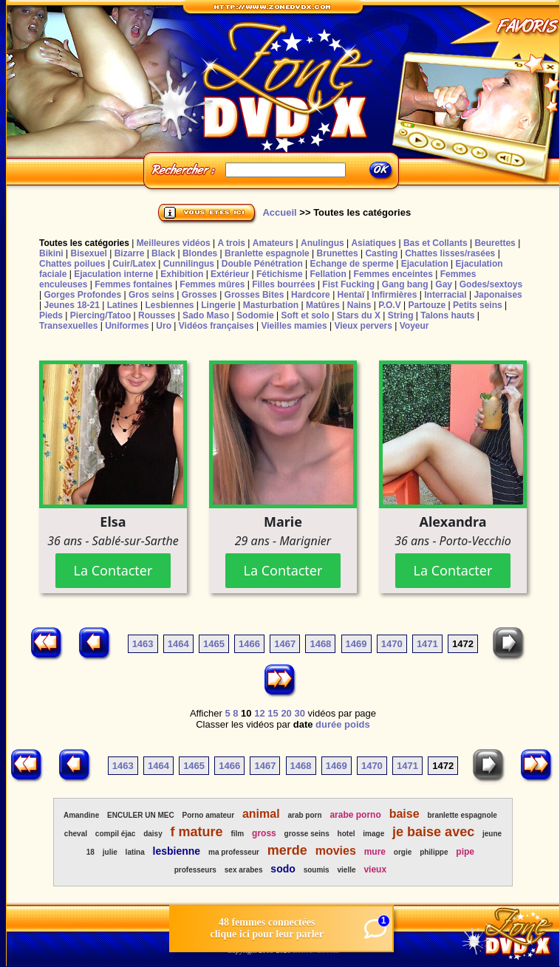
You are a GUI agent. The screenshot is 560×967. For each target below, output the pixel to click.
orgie (403, 852)
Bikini (51, 253)
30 (299, 713)
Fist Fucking (348, 284)
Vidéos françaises (216, 326)
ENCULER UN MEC (141, 815)
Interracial (445, 295)
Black (163, 253)
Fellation (328, 274)
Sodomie (255, 315)
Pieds (51, 315)
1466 (249, 644)
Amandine (81, 815)
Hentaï (351, 295)
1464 (178, 644)
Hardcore (311, 295)
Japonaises (498, 295)
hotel (346, 834)
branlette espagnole (462, 815)
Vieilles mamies (294, 326)
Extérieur (230, 274)
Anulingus (322, 243)
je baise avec (433, 832)
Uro (164, 326)
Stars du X (359, 315)
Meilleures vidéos (174, 243)
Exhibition (182, 274)
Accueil (279, 212)
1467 (285, 644)
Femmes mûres (212, 284)
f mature (197, 832)
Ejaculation (425, 264)
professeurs (195, 870)
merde (287, 850)
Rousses (157, 315)
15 (273, 713)
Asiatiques (373, 243)
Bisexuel (88, 253)
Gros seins (151, 295)
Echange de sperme (352, 264)
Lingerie (218, 305)
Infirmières (394, 295)
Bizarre (130, 253)
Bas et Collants (436, 243)
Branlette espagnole (267, 253)
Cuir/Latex (134, 264)
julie (110, 852)
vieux (375, 869)
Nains (359, 305)
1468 (320, 644)
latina (135, 852)
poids (357, 724)
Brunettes (338, 253)
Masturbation (271, 305)
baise (404, 814)
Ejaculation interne (113, 274)
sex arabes (244, 870)
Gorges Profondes (82, 295)
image (373, 834)
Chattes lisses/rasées (450, 253)
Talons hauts (447, 315)
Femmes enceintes (393, 274)
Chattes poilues (72, 264)
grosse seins (307, 834)
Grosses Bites (255, 295)
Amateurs (273, 243)
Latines (123, 305)
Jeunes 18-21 (71, 305)
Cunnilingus (189, 264)
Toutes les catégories (84, 243)
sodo (283, 869)
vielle (347, 870)
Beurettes (495, 243)
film (237, 834)
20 (286, 713)
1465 (214, 644)
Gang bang (405, 284)
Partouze (427, 305)
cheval (76, 834)
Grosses (199, 295)
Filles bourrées (283, 284)
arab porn (304, 815)
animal (261, 814)
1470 (392, 644)
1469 (356, 644)
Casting (381, 253)
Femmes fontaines (133, 284)
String (401, 315)
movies (336, 851)
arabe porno (355, 815)
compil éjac (115, 834)
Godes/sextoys (491, 284)
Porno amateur (209, 815)
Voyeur (414, 326)
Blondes (200, 253)
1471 (427, 644)
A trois (231, 243)
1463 (143, 644)
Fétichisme (280, 274)
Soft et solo (305, 315)
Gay (444, 284)
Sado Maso (206, 315)
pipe (465, 852)
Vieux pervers (363, 326)
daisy (153, 834)
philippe (434, 852)
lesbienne (177, 851)
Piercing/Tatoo (100, 315)
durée (328, 724)
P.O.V (389, 305)
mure (375, 852)
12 (259, 713)
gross (264, 833)
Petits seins (478, 305)
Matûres (323, 305)
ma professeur (234, 852)
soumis (317, 870)
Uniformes (127, 326)
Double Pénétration (262, 264)
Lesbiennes (169, 305)
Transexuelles (68, 326)
